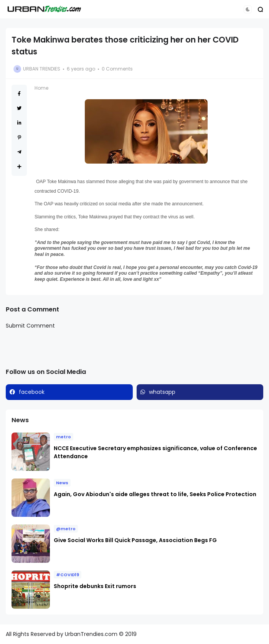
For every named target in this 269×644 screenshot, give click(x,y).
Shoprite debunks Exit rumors (95, 586)
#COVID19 (68, 575)
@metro (66, 529)
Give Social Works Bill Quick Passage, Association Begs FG (135, 540)
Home (41, 88)
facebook (32, 392)
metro (64, 437)
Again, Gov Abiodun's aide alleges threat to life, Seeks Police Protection (156, 494)
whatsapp (162, 392)
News (62, 483)
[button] (248, 9)
